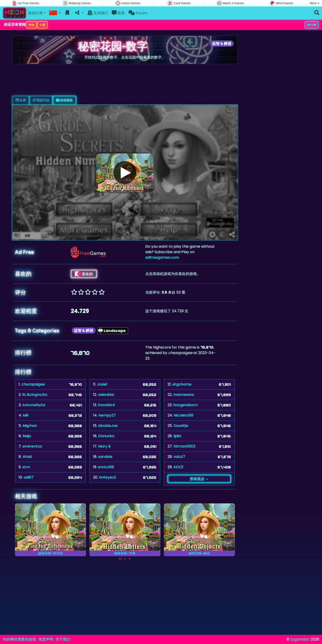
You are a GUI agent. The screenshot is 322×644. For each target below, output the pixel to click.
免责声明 (46, 639)
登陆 (31, 25)
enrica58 (106, 467)
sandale (105, 457)
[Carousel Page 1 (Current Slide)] (120, 559)
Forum (138, 13)
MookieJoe (108, 426)
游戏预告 (64, 100)
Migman (30, 426)
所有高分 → (199, 479)
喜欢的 (84, 274)
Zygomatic (300, 639)
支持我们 (98, 13)
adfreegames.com (162, 257)
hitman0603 (184, 446)
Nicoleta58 (184, 415)
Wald (27, 457)
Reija (27, 436)
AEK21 (178, 467)
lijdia (177, 436)
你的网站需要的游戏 (19, 639)
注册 (42, 25)
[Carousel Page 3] (129, 559)
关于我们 (63, 639)
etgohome (182, 384)
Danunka (106, 436)
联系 (118, 13)
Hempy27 (107, 415)
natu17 (179, 457)
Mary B (104, 446)
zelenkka (106, 395)
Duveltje (181, 426)
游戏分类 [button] (35, 13)
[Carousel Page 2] (125, 559)
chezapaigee (33, 384)
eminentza (32, 446)
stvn (26, 467)
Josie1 (102, 384)
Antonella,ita (34, 405)
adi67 (29, 477)
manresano (184, 395)
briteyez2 (108, 477)
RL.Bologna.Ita (35, 395)
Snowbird (106, 405)
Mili (26, 415)
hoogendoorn (186, 405)
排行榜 (312, 25)
